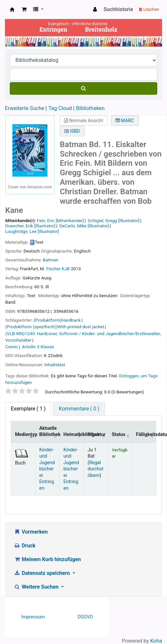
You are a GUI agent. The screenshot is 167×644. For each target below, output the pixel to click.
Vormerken (31, 532)
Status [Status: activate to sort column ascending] (119, 435)
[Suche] (83, 88)
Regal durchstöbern (95, 469)
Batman (50, 260)
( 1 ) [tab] (28, 409)
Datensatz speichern (42, 573)
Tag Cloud (60, 108)
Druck (25, 546)
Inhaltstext (55, 365)
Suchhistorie (118, 9)
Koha (156, 641)
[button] (24, 9)
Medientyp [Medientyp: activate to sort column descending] (25, 435)
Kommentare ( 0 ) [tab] (79, 409)
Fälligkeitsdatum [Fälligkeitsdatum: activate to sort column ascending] (146, 435)
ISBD (72, 131)
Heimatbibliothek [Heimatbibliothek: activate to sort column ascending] (74, 435)
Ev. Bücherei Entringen (12, 9)
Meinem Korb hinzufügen (47, 559)
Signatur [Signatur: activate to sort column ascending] (97, 435)
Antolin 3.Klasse (38, 347)
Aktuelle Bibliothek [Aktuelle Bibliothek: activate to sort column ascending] (49, 431)
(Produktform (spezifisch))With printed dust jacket (55, 327)
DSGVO (85, 617)
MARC (125, 121)
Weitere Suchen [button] (37, 587)
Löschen (149, 9)
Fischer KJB (58, 269)
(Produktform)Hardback (57, 320)
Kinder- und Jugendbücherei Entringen (47, 469)
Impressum (33, 617)
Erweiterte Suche (25, 108)
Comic (12, 347)
